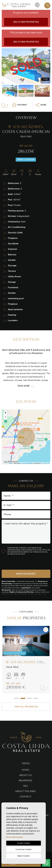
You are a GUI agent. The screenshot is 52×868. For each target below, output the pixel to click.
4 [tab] (36, 698)
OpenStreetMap (27, 463)
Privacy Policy (42, 550)
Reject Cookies (24, 856)
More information (15, 837)
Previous (4, 66)
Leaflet (10, 463)
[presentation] (16, 562)
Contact (26, 797)
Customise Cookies (24, 849)
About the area (25, 791)
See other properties (26, 22)
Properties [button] (26, 781)
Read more (26, 386)
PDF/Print (20, 105)
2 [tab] (23, 698)
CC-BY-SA (46, 463)
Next (48, 66)
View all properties (26, 707)
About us (26, 775)
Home (25, 770)
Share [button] (41, 105)
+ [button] (5, 413)
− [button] (5, 417)
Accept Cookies (24, 843)
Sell (26, 786)
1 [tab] (17, 698)
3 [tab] (29, 698)
